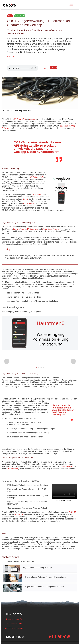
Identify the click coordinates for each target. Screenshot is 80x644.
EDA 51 (72, 512)
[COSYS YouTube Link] (69, 638)
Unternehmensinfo (14, 619)
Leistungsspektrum (14, 624)
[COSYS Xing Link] (64, 638)
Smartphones (12, 469)
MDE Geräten (67, 466)
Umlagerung (33, 229)
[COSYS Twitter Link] (60, 638)
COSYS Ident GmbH (14, 628)
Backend (37, 194)
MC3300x (19, 514)
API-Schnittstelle (36, 177)
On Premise (29, 203)
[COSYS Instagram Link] (51, 638)
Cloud (25, 199)
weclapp (33, 119)
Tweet (40, 71)
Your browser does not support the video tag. (64, 492)
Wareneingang (20, 229)
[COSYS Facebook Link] (56, 638)
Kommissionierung (50, 229)
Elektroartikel (20, 119)
